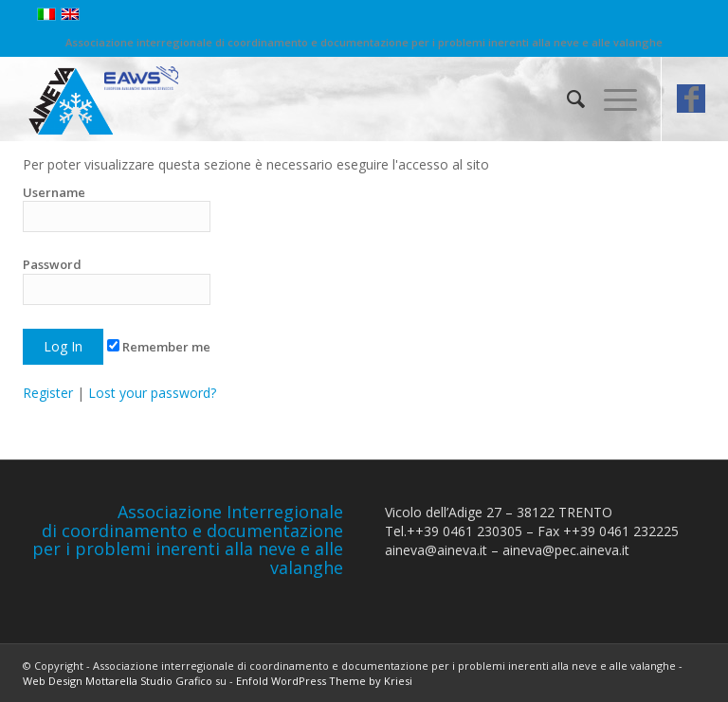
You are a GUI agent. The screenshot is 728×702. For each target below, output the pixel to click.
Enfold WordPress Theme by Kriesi (324, 681)
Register (48, 393)
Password (117, 280)
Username (117, 208)
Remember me (159, 347)
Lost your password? (152, 393)
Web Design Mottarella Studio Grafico (118, 681)
